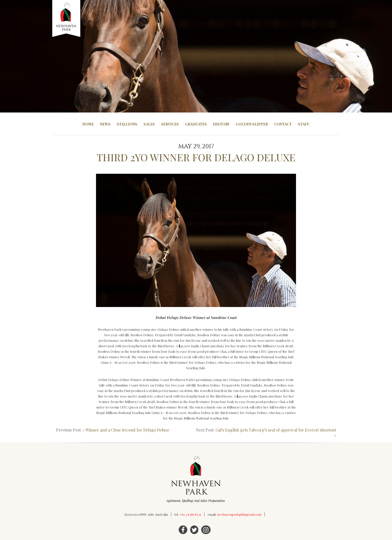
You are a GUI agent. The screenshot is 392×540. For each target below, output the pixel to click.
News (105, 124)
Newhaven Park (67, 19)
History (221, 124)
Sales (149, 124)
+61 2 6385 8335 (190, 514)
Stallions (127, 124)
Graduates (196, 124)
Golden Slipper (252, 124)
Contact (283, 124)
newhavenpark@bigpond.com (239, 514)
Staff (304, 124)
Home (88, 124)
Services (170, 124)
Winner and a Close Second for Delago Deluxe (127, 430)
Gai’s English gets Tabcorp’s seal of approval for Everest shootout (276, 430)
